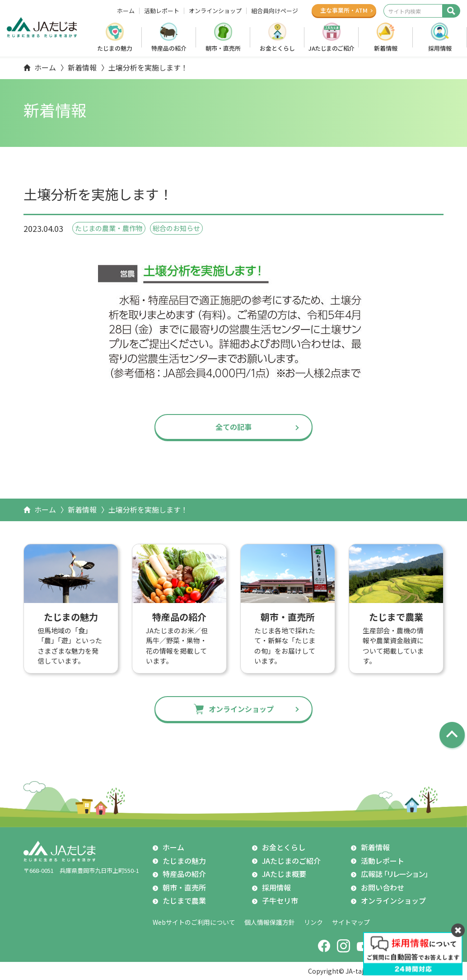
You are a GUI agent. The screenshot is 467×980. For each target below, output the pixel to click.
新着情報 (386, 48)
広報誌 (396, 874)
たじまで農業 (184, 900)
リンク (313, 922)
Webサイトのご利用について (194, 922)
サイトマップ (351, 922)
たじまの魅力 (115, 48)
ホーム (126, 11)
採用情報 (440, 48)
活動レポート (162, 11)
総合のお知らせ (176, 228)
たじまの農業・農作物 (109, 228)
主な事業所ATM (344, 10)
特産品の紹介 (169, 48)
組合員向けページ (275, 11)
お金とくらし (277, 48)
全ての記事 (233, 427)
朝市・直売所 (223, 48)
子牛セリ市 (280, 900)
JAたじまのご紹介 (332, 48)
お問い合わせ (383, 887)
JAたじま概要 (284, 874)
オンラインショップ (215, 11)
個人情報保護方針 (270, 922)
